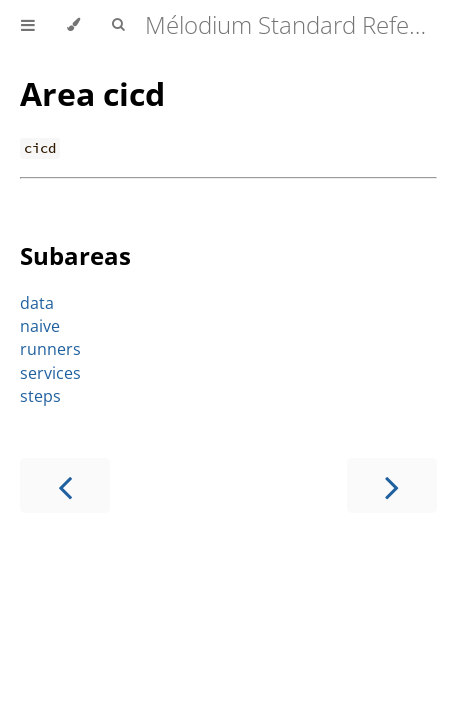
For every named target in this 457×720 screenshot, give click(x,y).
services (50, 373)
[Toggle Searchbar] (118, 25)
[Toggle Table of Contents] (28, 25)
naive (40, 326)
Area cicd (92, 93)
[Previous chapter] (65, 485)
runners (50, 349)
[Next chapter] (392, 485)
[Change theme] (73, 25)
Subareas (75, 255)
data (37, 303)
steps (40, 396)
